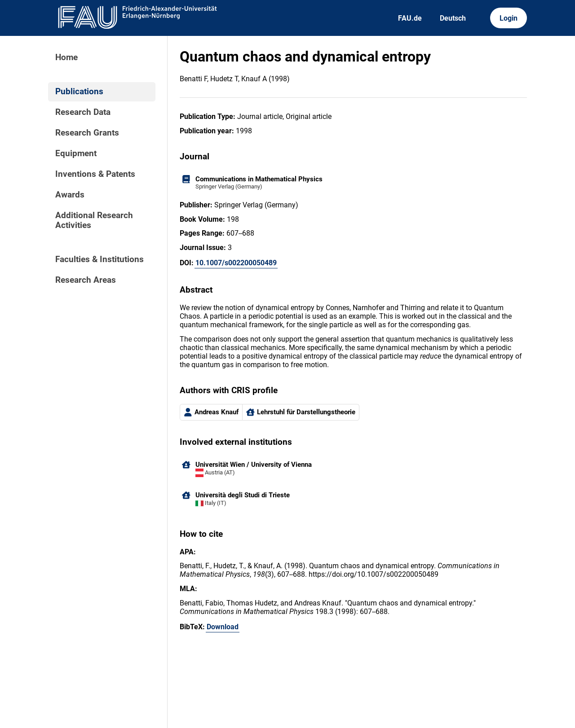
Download (223, 627)
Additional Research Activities (94, 220)
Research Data (83, 112)
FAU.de (410, 18)
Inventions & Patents (95, 174)
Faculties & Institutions (100, 259)
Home (66, 57)
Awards (70, 195)
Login (509, 18)
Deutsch (453, 18)
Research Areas (86, 280)
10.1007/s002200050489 (236, 263)
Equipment (76, 153)
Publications (79, 92)
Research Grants (87, 133)
